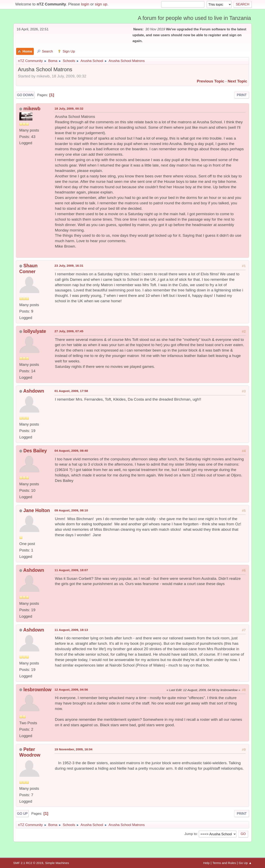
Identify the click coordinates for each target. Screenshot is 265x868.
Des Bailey (35, 451)
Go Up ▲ (245, 863)
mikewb (32, 109)
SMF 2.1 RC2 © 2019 (28, 863)
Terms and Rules (224, 863)
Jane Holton (37, 510)
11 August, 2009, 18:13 (71, 630)
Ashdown (34, 391)
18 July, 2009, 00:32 (69, 108)
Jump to (191, 834)
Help (206, 863)
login (85, 4)
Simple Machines (57, 863)
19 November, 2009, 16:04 (73, 749)
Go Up (22, 813)
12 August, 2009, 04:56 (71, 690)
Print (242, 95)
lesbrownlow (37, 690)
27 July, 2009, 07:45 (69, 331)
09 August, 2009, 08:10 (71, 510)
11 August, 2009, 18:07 (71, 570)
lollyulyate (35, 331)
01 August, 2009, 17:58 (71, 391)
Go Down (25, 95)
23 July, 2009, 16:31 (69, 266)
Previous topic (210, 81)
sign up (101, 4)
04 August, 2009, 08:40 (71, 451)
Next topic (237, 81)
